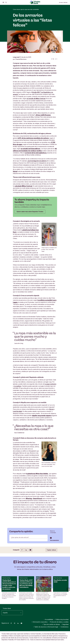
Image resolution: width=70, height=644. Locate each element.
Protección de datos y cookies (59, 622)
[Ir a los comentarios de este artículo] (56, 59)
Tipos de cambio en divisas (51, 624)
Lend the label (17, 411)
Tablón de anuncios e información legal (46, 627)
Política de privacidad (61, 619)
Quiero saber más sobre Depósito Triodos (30, 212)
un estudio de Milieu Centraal (36, 99)
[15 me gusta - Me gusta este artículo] (53, 59)
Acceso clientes (63, 2)
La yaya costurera (50, 384)
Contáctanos (64, 627)
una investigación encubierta (37, 161)
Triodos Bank (7, 608)
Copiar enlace (51, 550)
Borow (52, 409)
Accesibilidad (49, 619)
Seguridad (65, 624)
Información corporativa (39, 622)
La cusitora (18, 386)
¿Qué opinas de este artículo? (20, 537)
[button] (68, 589)
